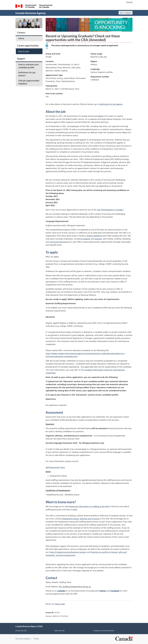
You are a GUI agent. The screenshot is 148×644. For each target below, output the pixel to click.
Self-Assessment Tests (55, 467)
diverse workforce (95, 236)
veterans (98, 239)
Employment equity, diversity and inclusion (81, 519)
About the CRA (59, 631)
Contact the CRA (21, 631)
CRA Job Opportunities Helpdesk (29, 82)
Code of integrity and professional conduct (68, 552)
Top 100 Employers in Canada (110, 210)
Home (21, 38)
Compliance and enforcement (104, 631)
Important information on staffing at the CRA (89, 506)
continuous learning (58, 242)
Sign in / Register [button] (125, 13)
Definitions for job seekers (111, 104)
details (101, 116)
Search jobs (60, 604)
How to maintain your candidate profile (29, 66)
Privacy (36, 639)
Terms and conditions (23, 639)
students (86, 239)
